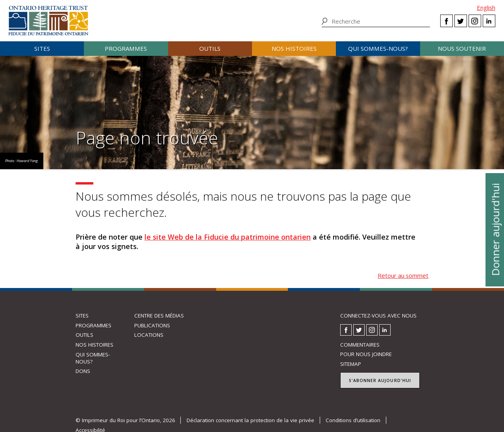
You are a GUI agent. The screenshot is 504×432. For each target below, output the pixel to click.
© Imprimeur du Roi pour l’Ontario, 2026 (125, 420)
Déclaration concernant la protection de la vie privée (250, 420)
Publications (152, 325)
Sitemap (351, 364)
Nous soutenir (462, 48)
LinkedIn (489, 21)
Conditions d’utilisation (353, 420)
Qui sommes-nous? (378, 48)
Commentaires (360, 345)
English (486, 7)
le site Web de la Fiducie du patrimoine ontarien (228, 237)
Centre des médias (159, 316)
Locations (149, 335)
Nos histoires (294, 48)
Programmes (126, 48)
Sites (42, 48)
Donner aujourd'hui (495, 229)
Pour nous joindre (366, 354)
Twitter (461, 21)
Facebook (447, 21)
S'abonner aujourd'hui (380, 380)
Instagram (475, 21)
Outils (210, 48)
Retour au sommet (403, 275)
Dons (83, 371)
